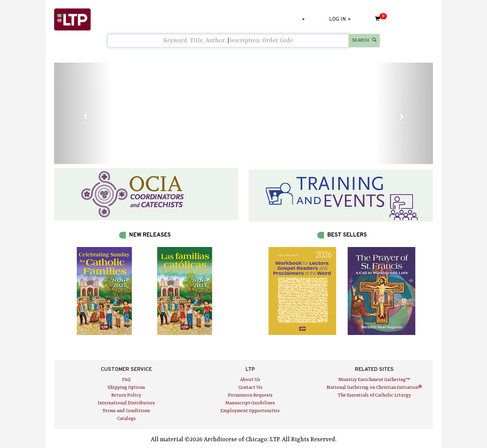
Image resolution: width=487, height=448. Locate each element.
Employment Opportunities (250, 411)
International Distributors (126, 403)
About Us (250, 380)
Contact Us (250, 387)
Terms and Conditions (126, 411)
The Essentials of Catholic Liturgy (374, 395)
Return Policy (126, 395)
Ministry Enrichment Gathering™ (374, 380)
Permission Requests (250, 395)
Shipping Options (126, 387)
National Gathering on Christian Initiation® (374, 387)
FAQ (126, 380)
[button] (83, 113)
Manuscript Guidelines (250, 403)
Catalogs (126, 419)
